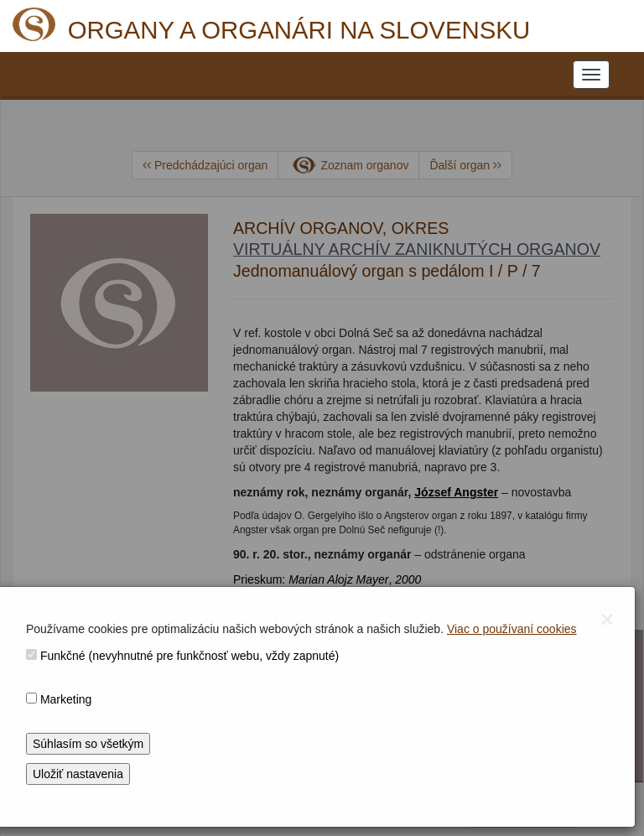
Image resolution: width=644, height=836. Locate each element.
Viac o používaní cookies (512, 629)
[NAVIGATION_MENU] (591, 75)
